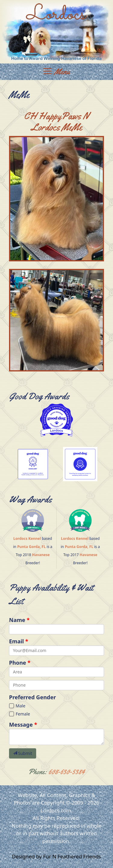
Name (17, 620)
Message (21, 725)
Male (20, 706)
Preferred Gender (33, 697)
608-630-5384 (67, 772)
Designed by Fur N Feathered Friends (57, 856)
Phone (18, 663)
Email (16, 641)
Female (23, 714)
